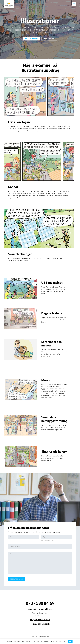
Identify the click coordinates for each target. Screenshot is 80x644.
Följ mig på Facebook (40, 627)
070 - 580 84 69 (40, 607)
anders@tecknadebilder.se (40, 613)
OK (70, 641)
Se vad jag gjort (50, 39)
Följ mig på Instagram (40, 623)
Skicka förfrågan (31, 39)
